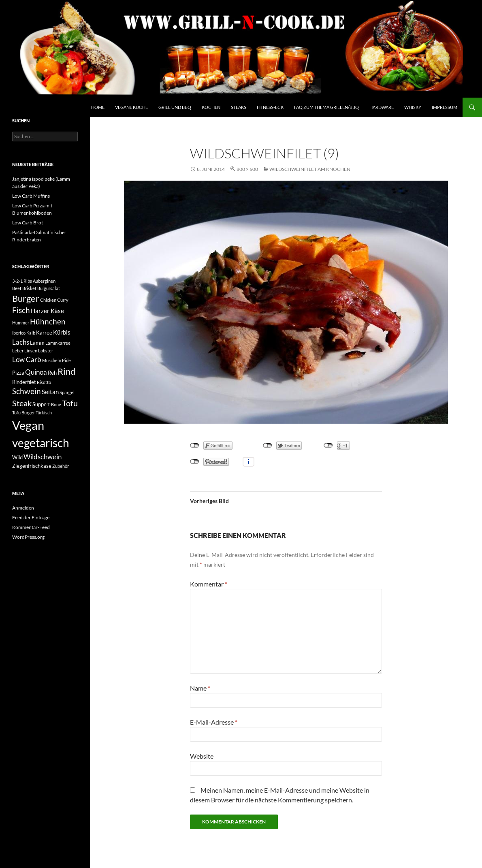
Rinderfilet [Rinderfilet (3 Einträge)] (24, 382)
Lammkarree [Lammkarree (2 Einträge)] (58, 343)
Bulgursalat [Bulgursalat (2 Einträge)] (49, 288)
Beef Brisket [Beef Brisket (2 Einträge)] (24, 288)
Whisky (413, 107)
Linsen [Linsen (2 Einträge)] (31, 351)
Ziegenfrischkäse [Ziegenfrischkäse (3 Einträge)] (32, 466)
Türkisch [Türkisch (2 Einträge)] (44, 413)
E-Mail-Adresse (214, 722)
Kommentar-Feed (31, 527)
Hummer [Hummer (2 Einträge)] (21, 323)
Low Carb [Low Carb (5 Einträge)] (27, 359)
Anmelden (23, 508)
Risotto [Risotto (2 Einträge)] (44, 382)
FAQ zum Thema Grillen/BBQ (326, 107)
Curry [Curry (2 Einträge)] (63, 300)
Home (98, 107)
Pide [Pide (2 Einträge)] (66, 360)
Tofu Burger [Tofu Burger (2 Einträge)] (23, 413)
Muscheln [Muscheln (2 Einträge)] (52, 360)
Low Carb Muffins (31, 196)
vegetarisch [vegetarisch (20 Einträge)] (41, 443)
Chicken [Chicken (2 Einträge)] (48, 300)
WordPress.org (28, 537)
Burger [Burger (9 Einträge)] (26, 299)
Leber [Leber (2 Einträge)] (18, 351)
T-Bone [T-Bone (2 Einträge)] (54, 404)
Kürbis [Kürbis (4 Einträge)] (62, 332)
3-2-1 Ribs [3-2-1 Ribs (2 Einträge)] (22, 281)
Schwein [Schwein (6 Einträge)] (27, 391)
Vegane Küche (131, 107)
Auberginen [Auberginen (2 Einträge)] (44, 281)
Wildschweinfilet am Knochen (310, 169)
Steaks (239, 107)
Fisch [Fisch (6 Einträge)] (21, 310)
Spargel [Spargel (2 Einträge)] (67, 392)
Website (202, 756)
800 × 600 (247, 169)
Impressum (445, 107)
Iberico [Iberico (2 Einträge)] (19, 333)
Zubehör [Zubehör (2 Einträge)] (61, 466)
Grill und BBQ (175, 107)
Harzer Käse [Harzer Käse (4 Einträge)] (47, 311)
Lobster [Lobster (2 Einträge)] (46, 351)
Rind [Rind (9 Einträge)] (66, 371)
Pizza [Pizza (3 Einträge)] (18, 373)
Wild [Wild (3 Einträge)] (17, 457)
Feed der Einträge (31, 517)
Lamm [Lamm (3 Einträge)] (37, 343)
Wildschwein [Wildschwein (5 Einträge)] (43, 457)
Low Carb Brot (28, 223)
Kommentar (209, 584)
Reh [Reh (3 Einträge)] (52, 373)
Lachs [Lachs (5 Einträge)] (21, 342)
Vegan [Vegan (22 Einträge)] (28, 425)
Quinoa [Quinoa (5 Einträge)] (36, 372)
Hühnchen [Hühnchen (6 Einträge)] (48, 322)
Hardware (382, 107)
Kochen (211, 107)
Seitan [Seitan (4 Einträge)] (50, 392)
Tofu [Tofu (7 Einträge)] (70, 403)
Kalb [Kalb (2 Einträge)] (31, 333)
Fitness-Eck (270, 107)
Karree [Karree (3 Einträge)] (44, 333)
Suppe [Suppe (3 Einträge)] (39, 404)
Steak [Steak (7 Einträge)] (22, 403)
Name (200, 688)
